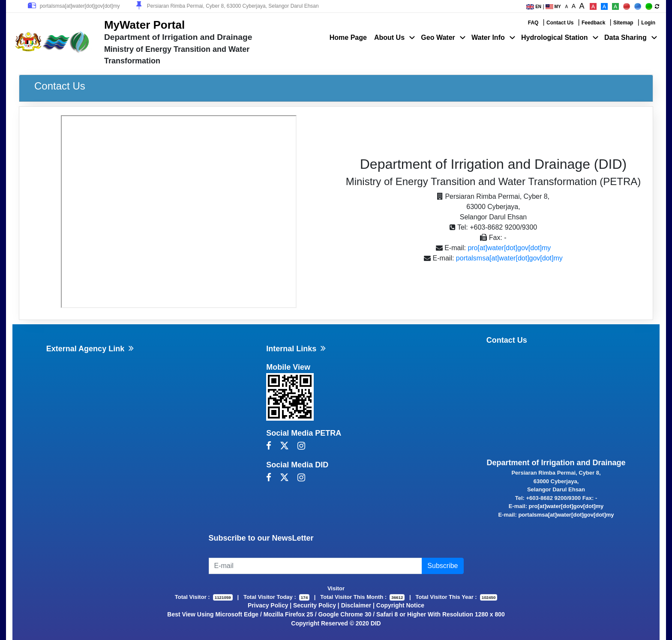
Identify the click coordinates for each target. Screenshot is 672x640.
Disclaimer (356, 605)
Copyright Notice (400, 605)
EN (534, 7)
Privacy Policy (268, 605)
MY (553, 7)
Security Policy (315, 605)
